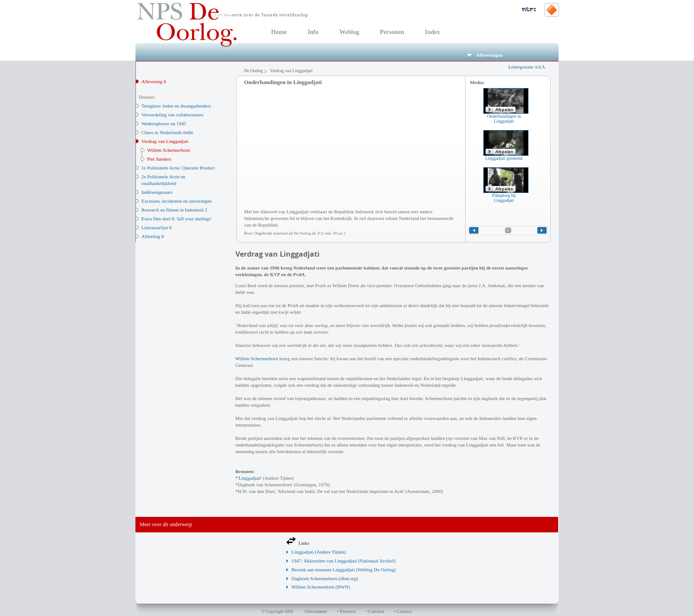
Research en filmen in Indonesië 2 (175, 210)
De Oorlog (254, 71)
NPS (289, 611)
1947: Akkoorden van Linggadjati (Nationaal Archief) (344, 561)
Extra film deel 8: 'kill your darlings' (177, 219)
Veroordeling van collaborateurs (173, 115)
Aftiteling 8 (153, 236)
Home (279, 32)
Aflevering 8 (154, 81)
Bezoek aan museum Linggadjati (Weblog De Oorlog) (344, 570)
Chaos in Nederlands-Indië (168, 132)
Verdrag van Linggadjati (165, 141)
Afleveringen (485, 55)
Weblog (349, 32)
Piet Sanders (159, 159)
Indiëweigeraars (157, 192)
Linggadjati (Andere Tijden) (319, 552)
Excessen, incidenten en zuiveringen (177, 201)
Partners (348, 611)
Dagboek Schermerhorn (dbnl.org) (325, 578)
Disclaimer (317, 611)
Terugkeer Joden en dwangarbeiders (176, 106)
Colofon (376, 611)
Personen (392, 32)
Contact (404, 611)
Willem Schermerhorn (169, 150)
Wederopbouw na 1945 (164, 123)
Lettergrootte (526, 67)
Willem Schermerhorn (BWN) (321, 587)
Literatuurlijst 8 (157, 227)
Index (432, 32)
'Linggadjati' (250, 478)
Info (313, 32)
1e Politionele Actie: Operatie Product (178, 168)
